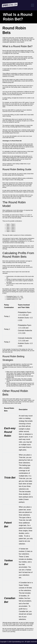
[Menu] (33, 5)
